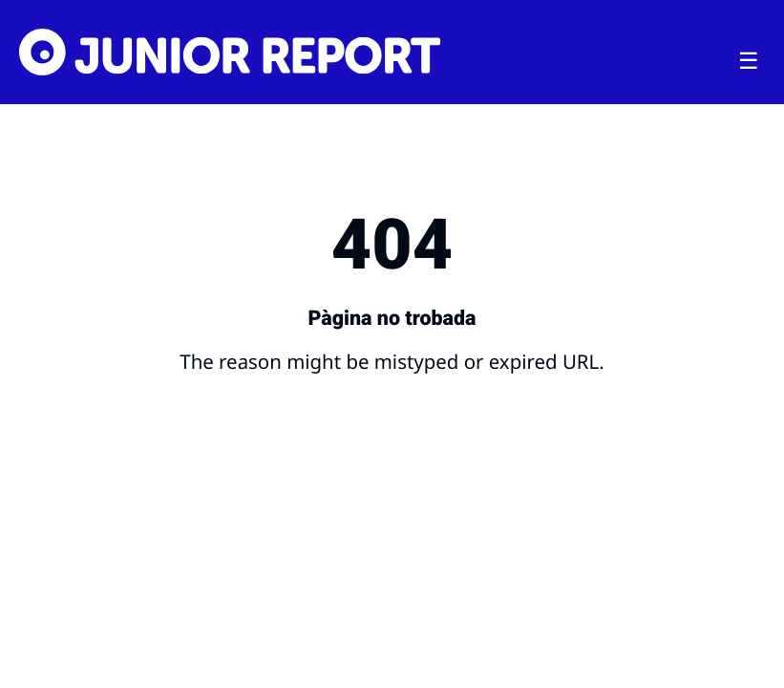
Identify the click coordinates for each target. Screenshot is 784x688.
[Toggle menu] (749, 61)
